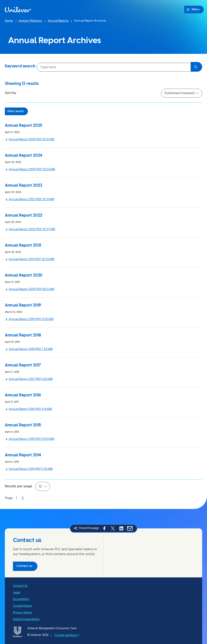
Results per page (18, 486)
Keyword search (20, 66)
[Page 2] (23, 498)
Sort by (11, 93)
